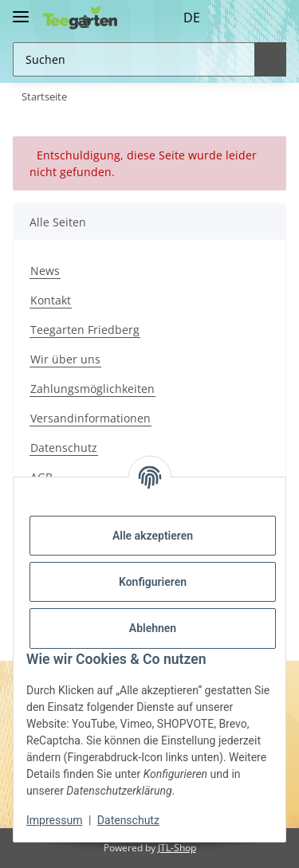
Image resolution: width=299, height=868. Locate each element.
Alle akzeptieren (153, 536)
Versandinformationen (90, 418)
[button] (209, 18)
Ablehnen (153, 628)
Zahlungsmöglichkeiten (92, 389)
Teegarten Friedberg (85, 330)
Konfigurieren (153, 582)
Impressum (54, 820)
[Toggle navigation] (21, 10)
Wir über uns (65, 359)
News (45, 271)
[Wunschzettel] (238, 18)
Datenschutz (64, 448)
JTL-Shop (177, 848)
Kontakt (51, 300)
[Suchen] (268, 59)
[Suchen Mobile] (132, 59)
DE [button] (162, 18)
